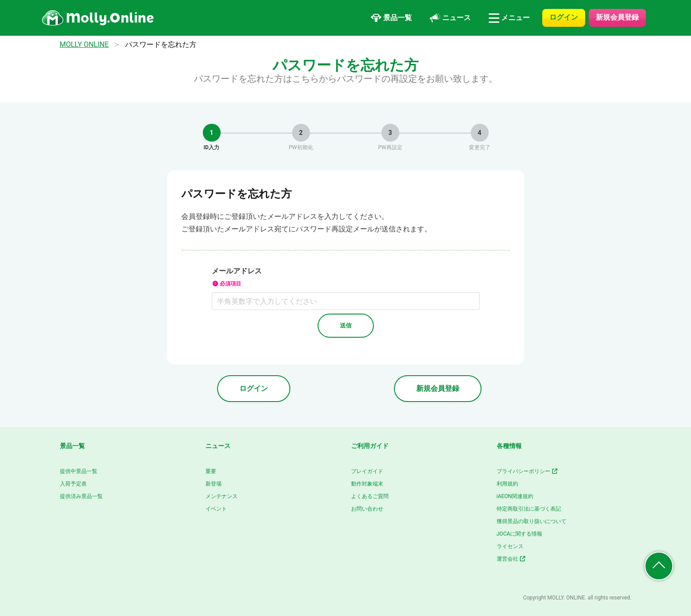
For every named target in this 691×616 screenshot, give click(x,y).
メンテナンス (222, 496)
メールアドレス (346, 278)
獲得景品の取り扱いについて (532, 521)
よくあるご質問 (370, 496)
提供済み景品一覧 (81, 496)
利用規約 (507, 484)
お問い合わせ (367, 509)
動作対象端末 (367, 484)
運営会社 (512, 559)
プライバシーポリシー (528, 471)
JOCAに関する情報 (520, 534)
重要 (211, 471)
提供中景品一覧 (79, 471)
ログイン (564, 17)
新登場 (214, 484)
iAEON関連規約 (515, 496)
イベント (216, 509)
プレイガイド (367, 471)
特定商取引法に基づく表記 (529, 509)
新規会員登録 (617, 17)
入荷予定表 (73, 484)
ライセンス (510, 546)
